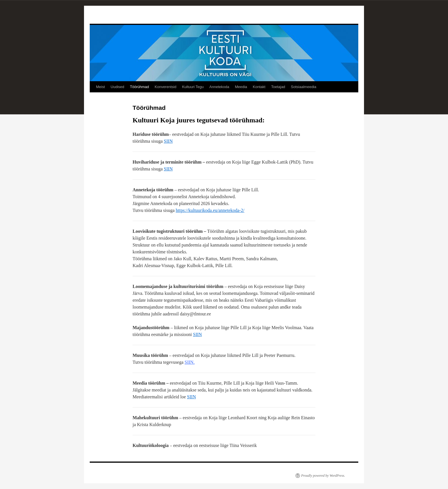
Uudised (117, 87)
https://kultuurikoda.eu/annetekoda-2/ (210, 210)
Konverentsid (165, 87)
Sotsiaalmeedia (304, 87)
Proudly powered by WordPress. (323, 476)
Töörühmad (139, 87)
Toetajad (278, 87)
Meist (100, 87)
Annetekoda (219, 87)
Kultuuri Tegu (193, 87)
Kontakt (259, 87)
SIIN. (190, 362)
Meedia (241, 87)
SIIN (168, 141)
